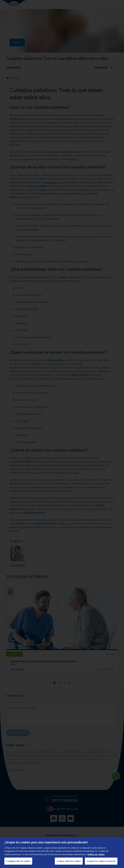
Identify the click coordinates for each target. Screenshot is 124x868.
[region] (62, 852)
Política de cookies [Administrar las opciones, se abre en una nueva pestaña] (96, 854)
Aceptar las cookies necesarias (101, 861)
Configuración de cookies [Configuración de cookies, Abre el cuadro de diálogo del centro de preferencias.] (18, 861)
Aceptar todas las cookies (69, 861)
